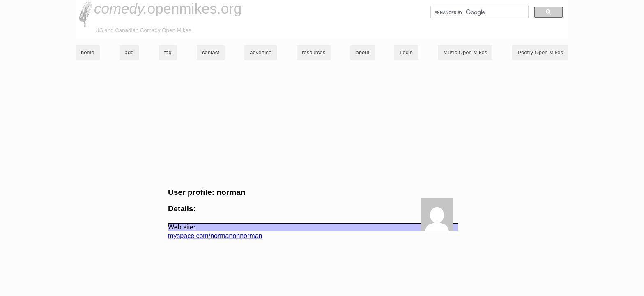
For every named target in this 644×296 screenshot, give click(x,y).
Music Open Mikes (465, 52)
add (129, 52)
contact (211, 52)
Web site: (182, 227)
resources (314, 52)
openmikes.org (168, 8)
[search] (479, 12)
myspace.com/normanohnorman (215, 236)
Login (406, 52)
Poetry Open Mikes (540, 52)
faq (168, 52)
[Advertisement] (322, 124)
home (88, 52)
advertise (261, 52)
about (362, 52)
